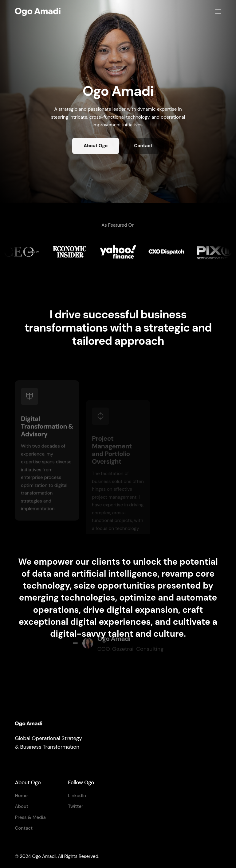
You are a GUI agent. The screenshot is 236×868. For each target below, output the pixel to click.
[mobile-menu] (217, 12)
